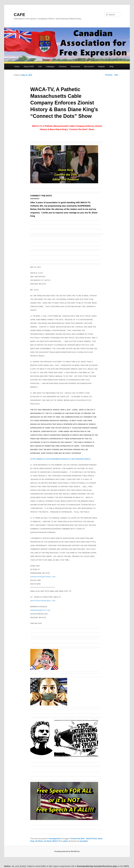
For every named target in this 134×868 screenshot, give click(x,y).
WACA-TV (56, 841)
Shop (111, 66)
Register (101, 66)
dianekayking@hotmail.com (43, 577)
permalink (84, 841)
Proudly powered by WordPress (67, 851)
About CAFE (29, 66)
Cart (40, 66)
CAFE (19, 15)
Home (17, 66)
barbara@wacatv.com (40, 610)
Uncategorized (55, 839)
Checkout (62, 66)
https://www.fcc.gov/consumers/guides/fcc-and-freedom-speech (60, 459)
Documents (75, 66)
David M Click (92, 839)
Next (117, 75)
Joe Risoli (48, 841)
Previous (108, 75)
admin (66, 841)
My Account (89, 66)
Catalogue (50, 66)
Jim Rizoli (39, 841)
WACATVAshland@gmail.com (43, 601)
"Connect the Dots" (77, 839)
